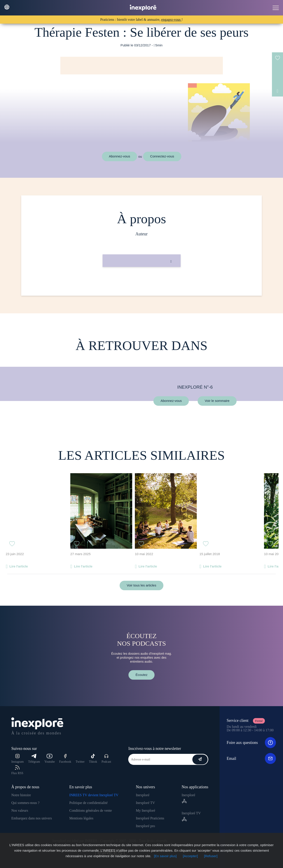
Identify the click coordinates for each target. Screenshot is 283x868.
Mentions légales (81, 818)
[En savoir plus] (165, 856)
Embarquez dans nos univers (32, 818)
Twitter (80, 762)
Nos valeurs (20, 810)
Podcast (106, 759)
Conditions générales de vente (90, 810)
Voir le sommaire (217, 401)
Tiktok (93, 759)
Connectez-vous (162, 156)
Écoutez (141, 675)
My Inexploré (145, 810)
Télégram (34, 759)
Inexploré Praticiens (150, 818)
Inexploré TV (145, 803)
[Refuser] (211, 856)
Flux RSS (17, 770)
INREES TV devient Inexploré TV (94, 795)
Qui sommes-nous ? (25, 803)
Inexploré (142, 795)
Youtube (50, 759)
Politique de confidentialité (88, 803)
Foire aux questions (251, 743)
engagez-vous (171, 20)
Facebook (65, 759)
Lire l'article (19, 566)
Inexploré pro (145, 826)
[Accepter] (190, 856)
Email (251, 758)
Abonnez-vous (120, 156)
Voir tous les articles (141, 585)
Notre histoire (21, 795)
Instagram (17, 759)
